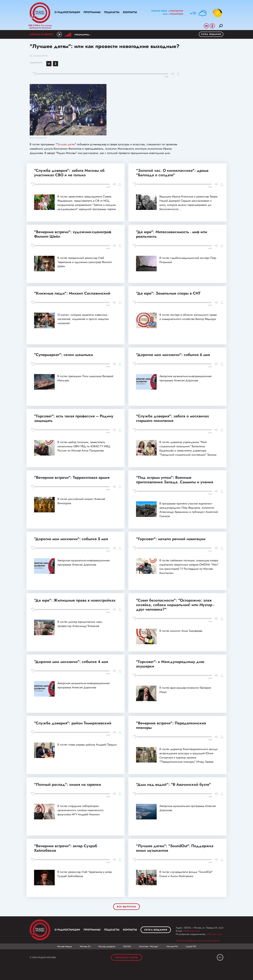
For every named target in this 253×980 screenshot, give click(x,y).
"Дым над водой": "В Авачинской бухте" (173, 784)
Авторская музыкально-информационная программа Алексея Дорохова (185, 378)
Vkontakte (206, 26)
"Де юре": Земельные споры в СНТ (168, 293)
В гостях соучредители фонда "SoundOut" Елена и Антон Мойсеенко (186, 874)
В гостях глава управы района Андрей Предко (87, 745)
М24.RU (127, 946)
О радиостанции (67, 12)
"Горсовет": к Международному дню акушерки (170, 664)
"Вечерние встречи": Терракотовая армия (72, 477)
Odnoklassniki (212, 26)
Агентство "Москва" (149, 946)
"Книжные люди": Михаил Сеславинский (72, 293)
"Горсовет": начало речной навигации (171, 539)
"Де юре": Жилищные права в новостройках (75, 600)
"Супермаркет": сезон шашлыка (63, 355)
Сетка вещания (211, 34)
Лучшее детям (66, 144)
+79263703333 (176, 14)
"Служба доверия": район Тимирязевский (73, 723)
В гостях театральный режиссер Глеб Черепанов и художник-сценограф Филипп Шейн (85, 262)
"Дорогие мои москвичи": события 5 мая (71, 539)
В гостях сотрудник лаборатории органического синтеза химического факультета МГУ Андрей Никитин (81, 810)
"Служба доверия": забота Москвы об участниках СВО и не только (69, 173)
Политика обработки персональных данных (198, 941)
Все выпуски (126, 907)
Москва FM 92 (40, 930)
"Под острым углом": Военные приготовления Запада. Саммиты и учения (175, 480)
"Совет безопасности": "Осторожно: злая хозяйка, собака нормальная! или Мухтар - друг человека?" (175, 605)
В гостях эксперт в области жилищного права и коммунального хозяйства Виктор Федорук (188, 317)
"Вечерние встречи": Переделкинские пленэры (171, 725)
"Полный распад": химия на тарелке (68, 784)
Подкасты (112, 12)
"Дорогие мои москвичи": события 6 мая (173, 355)
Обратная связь (126, 957)
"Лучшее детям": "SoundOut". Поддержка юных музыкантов (175, 848)
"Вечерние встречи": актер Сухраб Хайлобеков (66, 848)
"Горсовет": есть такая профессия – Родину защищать (74, 418)
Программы (92, 12)
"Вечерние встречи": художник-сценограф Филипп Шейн (73, 234)
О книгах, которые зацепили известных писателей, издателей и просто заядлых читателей (83, 319)
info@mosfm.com (191, 931)
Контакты (130, 12)
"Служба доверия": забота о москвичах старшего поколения (172, 418)
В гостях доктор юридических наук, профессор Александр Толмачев (80, 624)
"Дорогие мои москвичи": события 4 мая (71, 662)
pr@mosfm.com (214, 934)
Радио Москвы (40, 13)
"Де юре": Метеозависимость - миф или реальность (172, 234)
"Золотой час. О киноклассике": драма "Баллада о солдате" (172, 173)
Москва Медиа (65, 946)
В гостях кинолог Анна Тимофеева (181, 631)
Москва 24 (85, 946)
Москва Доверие (107, 946)
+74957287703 (176, 11)
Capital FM (191, 946)
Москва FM (172, 946)
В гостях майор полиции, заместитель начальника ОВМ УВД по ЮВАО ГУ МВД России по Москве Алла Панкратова (84, 446)
